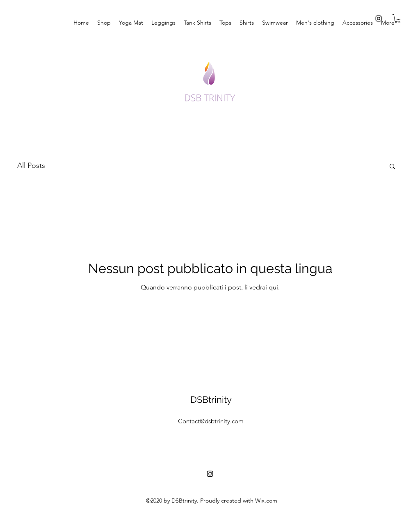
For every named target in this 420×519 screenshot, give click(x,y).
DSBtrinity (211, 400)
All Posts (31, 165)
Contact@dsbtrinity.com (211, 421)
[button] (398, 19)
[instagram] (379, 18)
